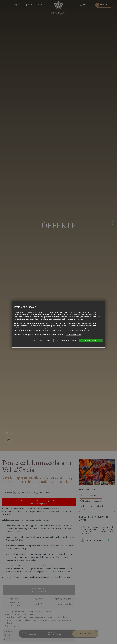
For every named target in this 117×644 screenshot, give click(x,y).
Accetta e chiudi (91, 341)
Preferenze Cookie (42, 341)
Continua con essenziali (66, 341)
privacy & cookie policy (73, 335)
